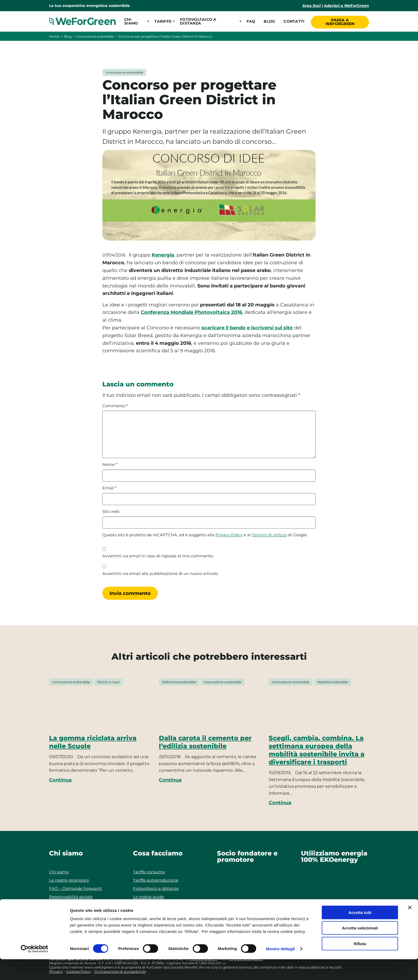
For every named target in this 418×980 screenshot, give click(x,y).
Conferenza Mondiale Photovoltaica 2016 (191, 312)
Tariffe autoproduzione (156, 880)
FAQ (250, 21)
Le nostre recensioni (69, 880)
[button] (135, 21)
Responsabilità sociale (71, 897)
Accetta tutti (360, 933)
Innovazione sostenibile (95, 36)
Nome (110, 465)
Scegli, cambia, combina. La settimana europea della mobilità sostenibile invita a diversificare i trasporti (317, 750)
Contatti (294, 21)
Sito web (111, 511)
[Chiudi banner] (410, 928)
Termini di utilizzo (269, 535)
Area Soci (312, 6)
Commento (115, 406)
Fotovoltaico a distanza (156, 888)
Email (109, 488)
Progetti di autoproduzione (160, 905)
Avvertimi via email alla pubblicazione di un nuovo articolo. (160, 574)
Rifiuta (360, 964)
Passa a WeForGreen (340, 21)
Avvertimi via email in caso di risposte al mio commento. (158, 556)
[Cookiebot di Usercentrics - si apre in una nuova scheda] (35, 970)
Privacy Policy (229, 535)
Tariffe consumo (149, 872)
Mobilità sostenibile (333, 682)
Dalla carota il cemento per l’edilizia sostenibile (205, 742)
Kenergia (163, 255)
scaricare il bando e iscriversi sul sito (247, 328)
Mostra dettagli (280, 969)
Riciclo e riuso (109, 682)
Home (54, 36)
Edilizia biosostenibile (179, 682)
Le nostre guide (148, 897)
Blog (269, 21)
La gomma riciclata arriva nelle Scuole (93, 742)
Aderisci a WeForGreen (346, 6)
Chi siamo (59, 872)
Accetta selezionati (360, 949)
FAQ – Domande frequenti (75, 888)
